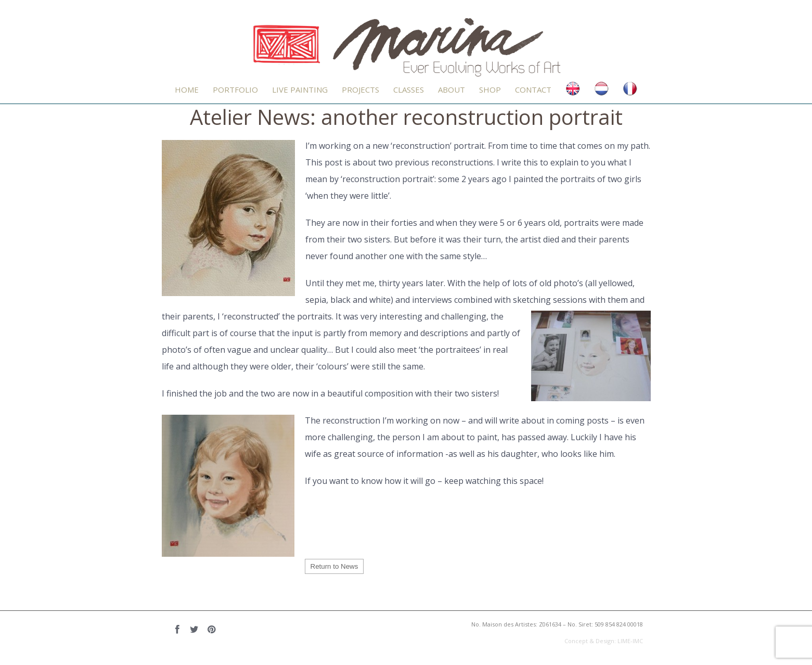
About (452, 89)
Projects (360, 89)
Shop (490, 89)
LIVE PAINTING (300, 89)
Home (187, 89)
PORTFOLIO (235, 89)
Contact (533, 89)
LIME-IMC (630, 641)
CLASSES (409, 89)
